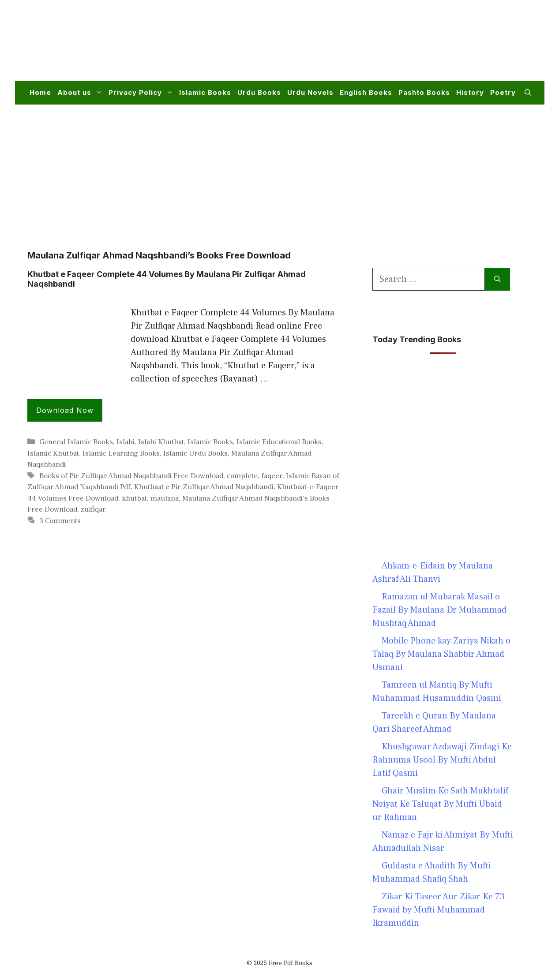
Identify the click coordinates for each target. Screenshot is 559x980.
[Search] (497, 279)
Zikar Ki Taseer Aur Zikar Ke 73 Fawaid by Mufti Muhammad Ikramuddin (439, 910)
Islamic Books (205, 92)
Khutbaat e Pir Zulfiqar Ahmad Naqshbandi (204, 487)
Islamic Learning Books (121, 453)
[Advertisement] (371, 46)
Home (40, 92)
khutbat (134, 498)
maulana (165, 498)
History (470, 92)
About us (81, 93)
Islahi (126, 442)
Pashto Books (424, 92)
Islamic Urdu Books (195, 453)
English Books (366, 92)
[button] (528, 93)
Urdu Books (259, 92)
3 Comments (60, 521)
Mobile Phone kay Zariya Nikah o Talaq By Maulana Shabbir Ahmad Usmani (441, 654)
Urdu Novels (310, 92)
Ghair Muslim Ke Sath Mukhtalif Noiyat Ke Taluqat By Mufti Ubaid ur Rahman (440, 804)
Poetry (503, 92)
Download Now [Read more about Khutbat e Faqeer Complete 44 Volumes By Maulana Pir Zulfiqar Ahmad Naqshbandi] (65, 410)
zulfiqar (93, 509)
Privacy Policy (142, 93)
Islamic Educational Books (279, 442)
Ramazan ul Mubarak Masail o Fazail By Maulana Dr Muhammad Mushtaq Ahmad (439, 610)
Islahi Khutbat (161, 442)
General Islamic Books (76, 442)
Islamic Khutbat (53, 453)
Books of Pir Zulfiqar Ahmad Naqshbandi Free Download (131, 476)
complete (242, 476)
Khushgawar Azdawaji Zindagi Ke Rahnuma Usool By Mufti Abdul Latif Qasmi (442, 760)
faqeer (272, 476)
